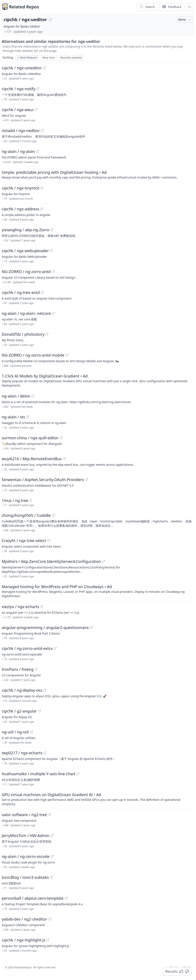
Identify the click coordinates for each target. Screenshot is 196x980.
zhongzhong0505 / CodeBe (26, 515)
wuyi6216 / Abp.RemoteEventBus (32, 459)
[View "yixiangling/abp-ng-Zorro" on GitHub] (52, 230)
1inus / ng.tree (15, 500)
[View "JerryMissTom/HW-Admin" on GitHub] (52, 836)
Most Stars (49, 58)
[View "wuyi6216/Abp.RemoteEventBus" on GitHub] (64, 459)
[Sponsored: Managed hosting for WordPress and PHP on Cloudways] (98, 591)
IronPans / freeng (18, 669)
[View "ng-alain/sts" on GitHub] (28, 417)
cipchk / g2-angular (19, 711)
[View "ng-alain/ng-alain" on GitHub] (37, 151)
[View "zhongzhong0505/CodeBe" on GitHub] (53, 515)
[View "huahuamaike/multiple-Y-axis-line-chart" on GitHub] (78, 774)
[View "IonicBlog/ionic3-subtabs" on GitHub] (51, 877)
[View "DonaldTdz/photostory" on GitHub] (47, 334)
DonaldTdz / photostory (23, 334)
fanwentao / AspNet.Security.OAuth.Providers (43, 480)
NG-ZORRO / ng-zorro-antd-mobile (33, 355)
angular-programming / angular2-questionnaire (45, 627)
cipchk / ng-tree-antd (21, 292)
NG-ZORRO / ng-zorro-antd (26, 272)
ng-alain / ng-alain (18, 151)
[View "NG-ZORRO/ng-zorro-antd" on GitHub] (53, 272)
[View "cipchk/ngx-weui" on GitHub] (36, 110)
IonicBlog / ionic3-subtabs (25, 877)
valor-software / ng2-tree (24, 815)
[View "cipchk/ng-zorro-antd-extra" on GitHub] (55, 648)
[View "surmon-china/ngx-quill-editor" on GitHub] (61, 438)
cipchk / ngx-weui (18, 110)
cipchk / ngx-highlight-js (23, 940)
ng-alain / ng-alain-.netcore (26, 313)
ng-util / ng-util (15, 732)
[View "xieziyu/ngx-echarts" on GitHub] (42, 607)
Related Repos (24, 7)
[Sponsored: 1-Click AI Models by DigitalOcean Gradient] (98, 380)
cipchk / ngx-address (20, 209)
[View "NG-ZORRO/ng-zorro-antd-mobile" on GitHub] (67, 355)
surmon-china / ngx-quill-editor (30, 438)
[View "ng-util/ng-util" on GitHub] (31, 732)
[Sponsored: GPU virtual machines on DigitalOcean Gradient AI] (98, 799)
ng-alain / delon (16, 396)
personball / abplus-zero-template (33, 898)
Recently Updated (71, 58)
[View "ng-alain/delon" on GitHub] (33, 396)
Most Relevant (27, 58)
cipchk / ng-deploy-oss (22, 690)
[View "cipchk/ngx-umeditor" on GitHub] (44, 68)
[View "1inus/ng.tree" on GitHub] (31, 500)
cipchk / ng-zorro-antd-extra (27, 648)
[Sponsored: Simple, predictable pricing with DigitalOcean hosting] (98, 174)
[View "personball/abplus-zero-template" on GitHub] (66, 898)
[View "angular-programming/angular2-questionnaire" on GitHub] (91, 627)
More (185, 20)
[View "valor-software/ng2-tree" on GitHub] (50, 815)
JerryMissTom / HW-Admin (26, 836)
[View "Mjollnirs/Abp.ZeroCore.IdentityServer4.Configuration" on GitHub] (104, 561)
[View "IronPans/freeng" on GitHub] (36, 669)
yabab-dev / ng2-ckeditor (24, 919)
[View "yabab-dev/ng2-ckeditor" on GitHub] (50, 919)
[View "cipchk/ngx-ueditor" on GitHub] (50, 20)
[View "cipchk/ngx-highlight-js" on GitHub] (48, 940)
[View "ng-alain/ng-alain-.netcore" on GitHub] (53, 313)
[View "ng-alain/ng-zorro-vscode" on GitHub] (52, 856)
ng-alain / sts (13, 417)
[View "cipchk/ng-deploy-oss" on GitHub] (45, 690)
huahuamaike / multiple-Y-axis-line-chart (39, 774)
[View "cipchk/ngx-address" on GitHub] (42, 209)
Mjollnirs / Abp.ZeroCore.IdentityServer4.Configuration (51, 561)
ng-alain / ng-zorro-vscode (26, 856)
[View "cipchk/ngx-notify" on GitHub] (38, 89)
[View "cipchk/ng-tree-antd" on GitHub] (42, 292)
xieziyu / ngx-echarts (20, 607)
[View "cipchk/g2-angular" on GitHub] (39, 711)
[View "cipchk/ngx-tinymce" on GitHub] (42, 188)
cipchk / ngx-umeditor (22, 68)
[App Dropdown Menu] (190, 7)
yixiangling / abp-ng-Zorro (25, 230)
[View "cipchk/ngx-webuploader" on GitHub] (51, 251)
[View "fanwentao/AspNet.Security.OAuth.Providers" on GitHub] (87, 480)
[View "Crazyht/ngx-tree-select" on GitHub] (49, 540)
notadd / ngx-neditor (21, 130)
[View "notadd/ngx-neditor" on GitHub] (42, 130)
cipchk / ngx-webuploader (25, 251)
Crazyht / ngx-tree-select (24, 540)
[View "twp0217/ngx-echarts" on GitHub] (45, 753)
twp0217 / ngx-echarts (22, 753)
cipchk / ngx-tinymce (20, 188)
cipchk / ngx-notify (19, 89)
